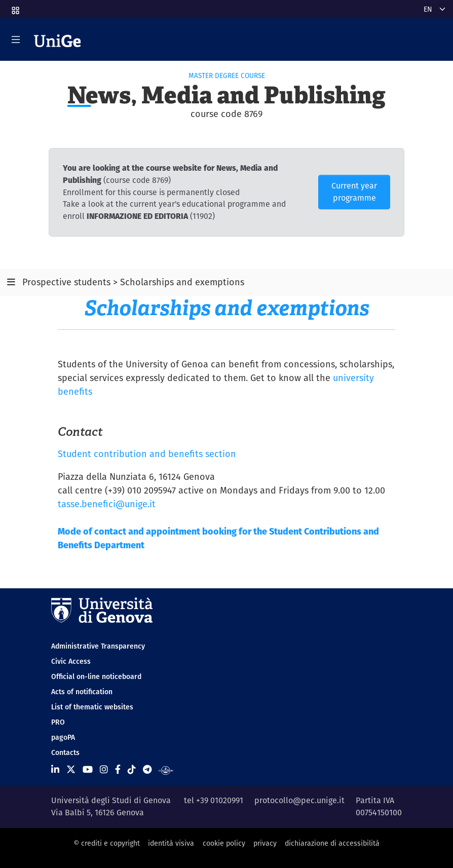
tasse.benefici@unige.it (107, 504)
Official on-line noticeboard (96, 676)
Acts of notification (82, 692)
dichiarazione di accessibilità (332, 843)
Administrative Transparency (98, 646)
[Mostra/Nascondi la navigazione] (16, 40)
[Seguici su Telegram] (147, 769)
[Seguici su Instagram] (104, 769)
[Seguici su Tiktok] (132, 769)
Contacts (65, 752)
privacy (265, 843)
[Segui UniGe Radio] (166, 769)
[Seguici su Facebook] (118, 769)
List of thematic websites (92, 707)
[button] (15, 7)
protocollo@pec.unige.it (299, 800)
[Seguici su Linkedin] (55, 769)
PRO (58, 722)
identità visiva (171, 843)
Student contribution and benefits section (147, 454)
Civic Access (71, 661)
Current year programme (354, 192)
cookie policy (224, 843)
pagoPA (63, 737)
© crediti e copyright (107, 843)
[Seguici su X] (71, 769)
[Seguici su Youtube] (88, 769)
